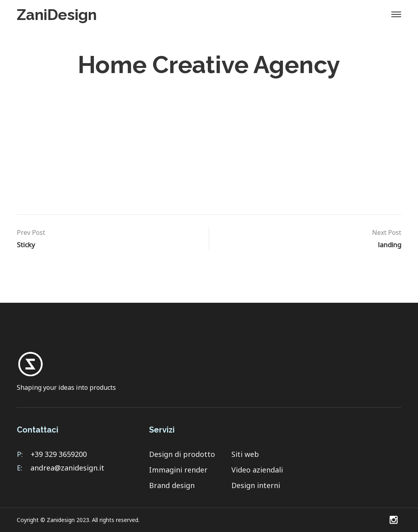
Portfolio (376, 179)
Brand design (172, 485)
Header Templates (182, 90)
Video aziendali (257, 470)
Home (126, 90)
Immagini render (178, 470)
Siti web (245, 454)
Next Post (387, 232)
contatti (326, 179)
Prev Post (31, 232)
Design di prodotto (182, 454)
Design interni (256, 485)
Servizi (281, 179)
